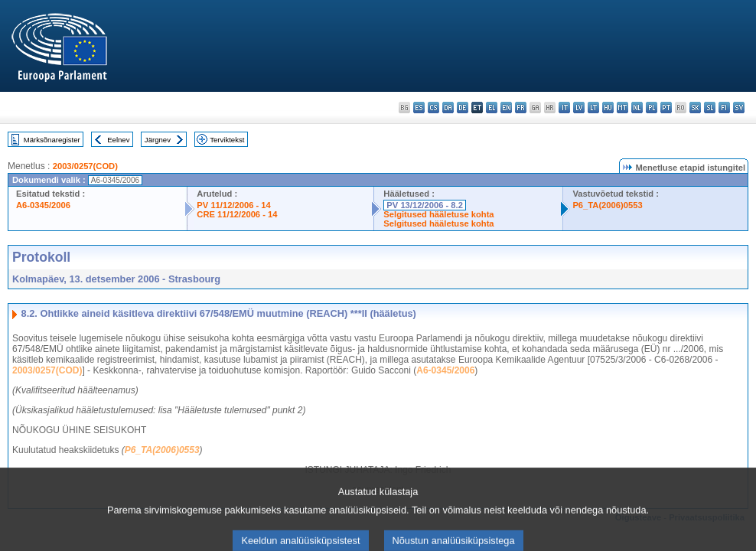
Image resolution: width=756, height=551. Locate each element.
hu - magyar (608, 108)
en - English (506, 108)
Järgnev (158, 140)
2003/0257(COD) (85, 166)
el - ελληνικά (492, 108)
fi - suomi (724, 108)
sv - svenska (739, 108)
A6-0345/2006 (43, 205)
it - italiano (564, 108)
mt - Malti (622, 108)
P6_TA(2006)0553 (607, 205)
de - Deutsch (463, 108)
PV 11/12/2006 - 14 (233, 205)
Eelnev (118, 140)
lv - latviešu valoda (579, 108)
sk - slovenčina (695, 108)
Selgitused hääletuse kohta (438, 214)
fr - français (521, 108)
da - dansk (448, 108)
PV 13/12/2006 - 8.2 (425, 205)
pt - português (666, 108)
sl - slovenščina (710, 108)
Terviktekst (227, 140)
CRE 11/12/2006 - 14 (237, 214)
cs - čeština (433, 108)
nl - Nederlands (637, 108)
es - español (419, 108)
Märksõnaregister (52, 140)
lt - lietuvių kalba (593, 108)
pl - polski (652, 108)
